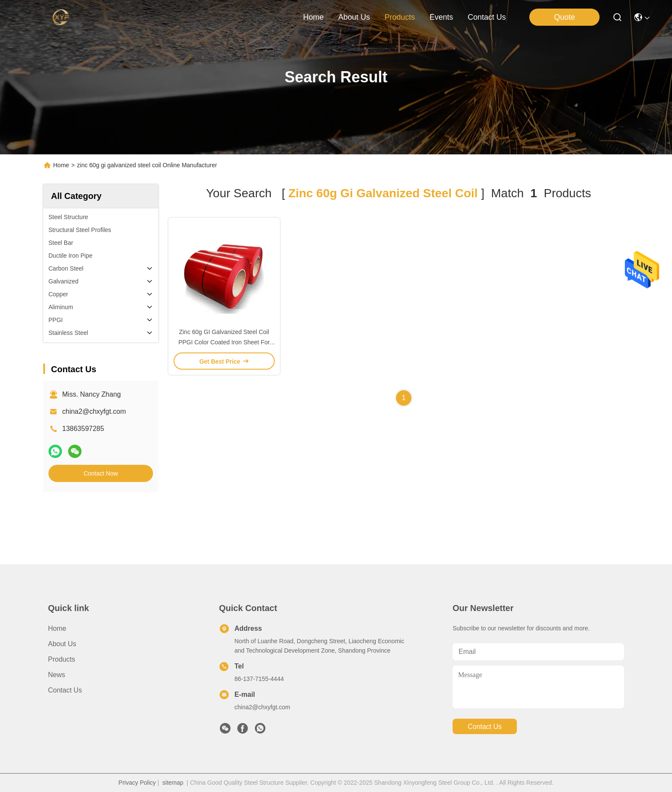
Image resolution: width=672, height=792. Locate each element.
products (400, 17)
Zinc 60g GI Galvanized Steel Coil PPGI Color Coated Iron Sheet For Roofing (224, 342)
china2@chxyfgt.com (94, 411)
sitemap (173, 783)
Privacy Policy (137, 783)
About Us (62, 644)
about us (354, 17)
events (441, 17)
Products (61, 659)
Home (313, 17)
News (57, 675)
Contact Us (65, 690)
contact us (487, 17)
